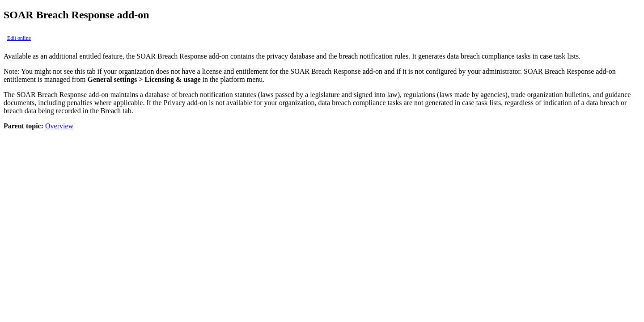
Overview (59, 126)
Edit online (19, 38)
